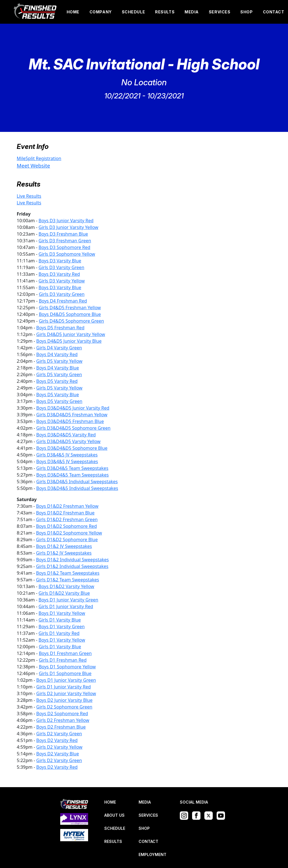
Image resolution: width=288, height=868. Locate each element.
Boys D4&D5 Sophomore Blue (70, 314)
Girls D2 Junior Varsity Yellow (66, 693)
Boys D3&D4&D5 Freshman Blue (70, 421)
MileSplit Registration (39, 158)
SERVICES (220, 12)
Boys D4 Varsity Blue (58, 368)
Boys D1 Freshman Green (65, 653)
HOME (73, 12)
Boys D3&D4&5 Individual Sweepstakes (77, 488)
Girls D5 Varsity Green (59, 374)
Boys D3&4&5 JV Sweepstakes (67, 461)
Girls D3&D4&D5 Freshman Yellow (72, 415)
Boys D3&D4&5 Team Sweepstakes (72, 475)
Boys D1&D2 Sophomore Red (66, 526)
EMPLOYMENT (153, 854)
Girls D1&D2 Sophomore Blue (67, 540)
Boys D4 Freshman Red (63, 301)
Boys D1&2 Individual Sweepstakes (72, 560)
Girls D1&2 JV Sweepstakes (64, 553)
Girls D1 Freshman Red (63, 660)
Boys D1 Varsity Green (61, 627)
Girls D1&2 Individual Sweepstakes (72, 566)
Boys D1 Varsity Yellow (62, 613)
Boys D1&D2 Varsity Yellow (66, 586)
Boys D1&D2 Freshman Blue (65, 513)
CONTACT (274, 12)
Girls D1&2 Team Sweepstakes (67, 580)
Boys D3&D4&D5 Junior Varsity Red (73, 408)
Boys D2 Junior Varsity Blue (64, 700)
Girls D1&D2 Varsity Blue (64, 593)
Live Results (29, 196)
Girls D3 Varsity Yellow (62, 281)
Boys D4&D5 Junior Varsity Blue (69, 341)
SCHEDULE (133, 12)
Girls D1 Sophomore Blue (65, 673)
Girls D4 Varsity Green (59, 348)
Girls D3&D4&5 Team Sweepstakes (72, 468)
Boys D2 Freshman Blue (61, 727)
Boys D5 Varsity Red (57, 381)
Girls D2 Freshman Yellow (63, 720)
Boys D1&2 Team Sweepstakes (68, 573)
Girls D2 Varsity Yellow (59, 747)
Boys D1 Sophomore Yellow (67, 667)
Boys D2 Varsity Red (57, 740)
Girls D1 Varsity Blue (60, 620)
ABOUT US (114, 815)
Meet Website (33, 165)
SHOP (246, 12)
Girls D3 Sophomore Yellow (67, 254)
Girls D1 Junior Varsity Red (66, 606)
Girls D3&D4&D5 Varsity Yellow (68, 441)
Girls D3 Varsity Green (61, 267)
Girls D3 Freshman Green (65, 241)
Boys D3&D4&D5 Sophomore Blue (72, 448)
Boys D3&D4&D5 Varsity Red (66, 435)
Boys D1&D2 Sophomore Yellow (69, 533)
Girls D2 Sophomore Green (64, 707)
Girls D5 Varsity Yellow (59, 361)
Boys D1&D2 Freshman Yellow (67, 506)
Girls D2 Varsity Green (59, 734)
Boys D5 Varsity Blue (58, 395)
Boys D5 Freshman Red (60, 328)
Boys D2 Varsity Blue (58, 754)
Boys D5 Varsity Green (59, 401)
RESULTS (165, 12)
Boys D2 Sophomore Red (62, 714)
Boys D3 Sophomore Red (64, 247)
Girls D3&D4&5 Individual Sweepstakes (77, 482)
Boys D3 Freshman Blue (63, 234)
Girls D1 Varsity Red (59, 633)
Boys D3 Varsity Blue (60, 261)
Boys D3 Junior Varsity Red (66, 221)
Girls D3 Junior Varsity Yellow (68, 227)
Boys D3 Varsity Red (59, 274)
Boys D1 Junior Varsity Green (68, 600)
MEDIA (192, 12)
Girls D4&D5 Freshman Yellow (70, 308)
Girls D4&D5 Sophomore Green (71, 321)
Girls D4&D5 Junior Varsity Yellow (71, 334)
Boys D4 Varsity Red (57, 354)
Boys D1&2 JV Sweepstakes (64, 546)
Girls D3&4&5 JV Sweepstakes (67, 455)
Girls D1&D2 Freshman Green (67, 519)
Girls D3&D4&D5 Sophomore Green (73, 428)
